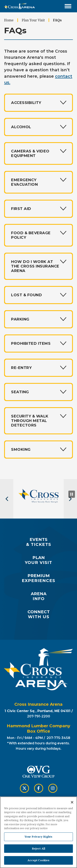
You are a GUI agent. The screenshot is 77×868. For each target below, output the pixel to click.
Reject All (38, 850)
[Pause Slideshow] (72, 494)
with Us (38, 614)
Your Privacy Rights (38, 838)
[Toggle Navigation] (68, 6)
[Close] (72, 804)
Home (9, 20)
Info (38, 596)
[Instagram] (53, 788)
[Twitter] (24, 788)
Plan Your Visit (33, 20)
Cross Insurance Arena (20, 6)
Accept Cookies (39, 862)
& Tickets (38, 542)
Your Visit (38, 560)
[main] (38, 246)
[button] (7, 499)
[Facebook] (39, 788)
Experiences (38, 578)
